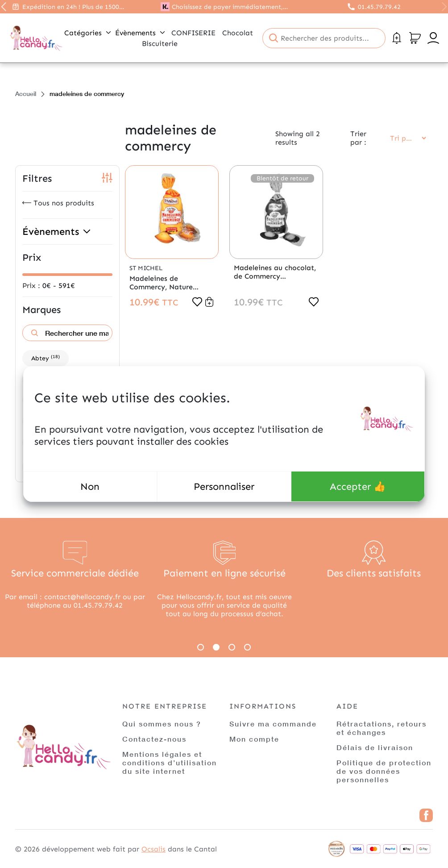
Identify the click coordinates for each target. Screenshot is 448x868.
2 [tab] (216, 647)
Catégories (87, 33)
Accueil (26, 94)
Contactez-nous (154, 739)
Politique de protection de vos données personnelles (384, 771)
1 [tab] (201, 647)
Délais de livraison (375, 747)
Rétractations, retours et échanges (382, 728)
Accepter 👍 (358, 486)
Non (90, 486)
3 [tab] (232, 647)
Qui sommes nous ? (162, 724)
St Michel (146, 268)
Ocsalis (153, 849)
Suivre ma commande (273, 724)
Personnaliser (224, 486)
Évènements (140, 33)
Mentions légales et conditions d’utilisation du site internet (170, 762)
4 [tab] (247, 647)
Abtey (46, 358)
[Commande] (405, 138)
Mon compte (254, 739)
